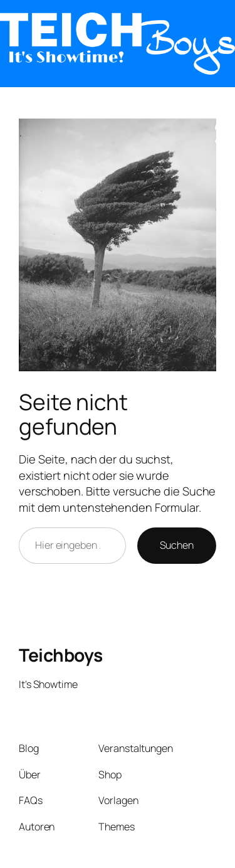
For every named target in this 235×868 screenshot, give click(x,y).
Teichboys (61, 655)
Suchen (177, 545)
